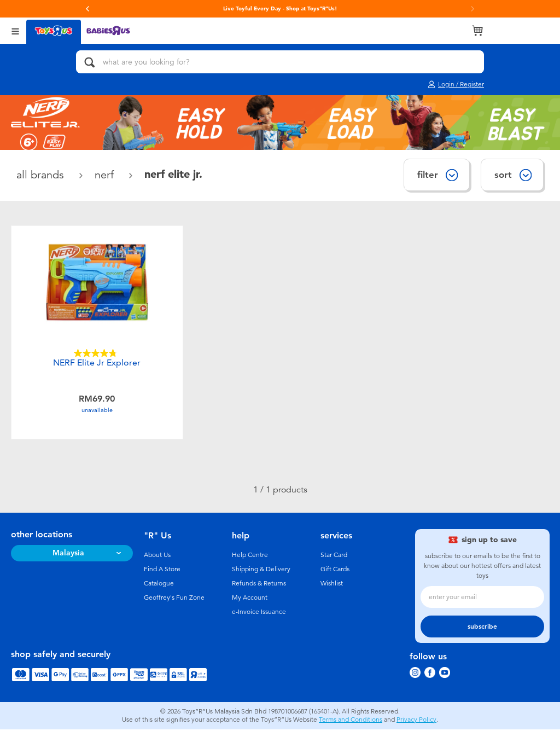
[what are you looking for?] (280, 62)
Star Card (334, 556)
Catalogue (159, 585)
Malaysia (68, 555)
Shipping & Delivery (261, 571)
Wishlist (332, 585)
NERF (106, 175)
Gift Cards (335, 571)
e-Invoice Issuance (259, 613)
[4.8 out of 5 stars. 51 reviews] (97, 353)
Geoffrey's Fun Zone (174, 599)
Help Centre (250, 556)
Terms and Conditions (351, 721)
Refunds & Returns (259, 585)
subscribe (482, 628)
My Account (250, 599)
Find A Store (162, 571)
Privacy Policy (416, 721)
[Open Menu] (15, 30)
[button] (87, 9)
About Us (157, 556)
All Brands (42, 175)
